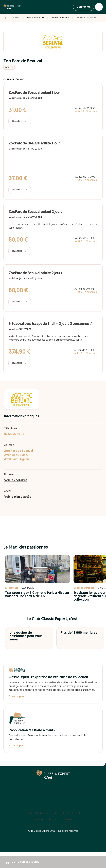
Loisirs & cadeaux (36, 18)
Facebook (39, 820)
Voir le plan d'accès (18, 497)
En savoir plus (16, 696)
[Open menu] (99, 7)
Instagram (67, 820)
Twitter (53, 820)
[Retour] (6, 18)
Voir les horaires (16, 480)
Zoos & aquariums (60, 18)
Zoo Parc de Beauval (87, 18)
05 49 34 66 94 (72, 813)
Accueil (16, 18)
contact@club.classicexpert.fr (42, 813)
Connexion (84, 7)
